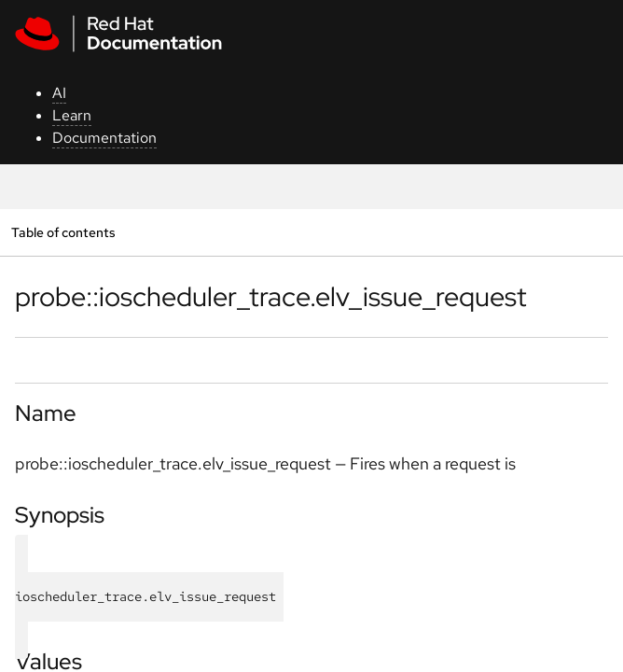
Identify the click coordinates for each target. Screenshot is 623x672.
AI (59, 93)
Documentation (104, 138)
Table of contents (63, 232)
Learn (72, 115)
